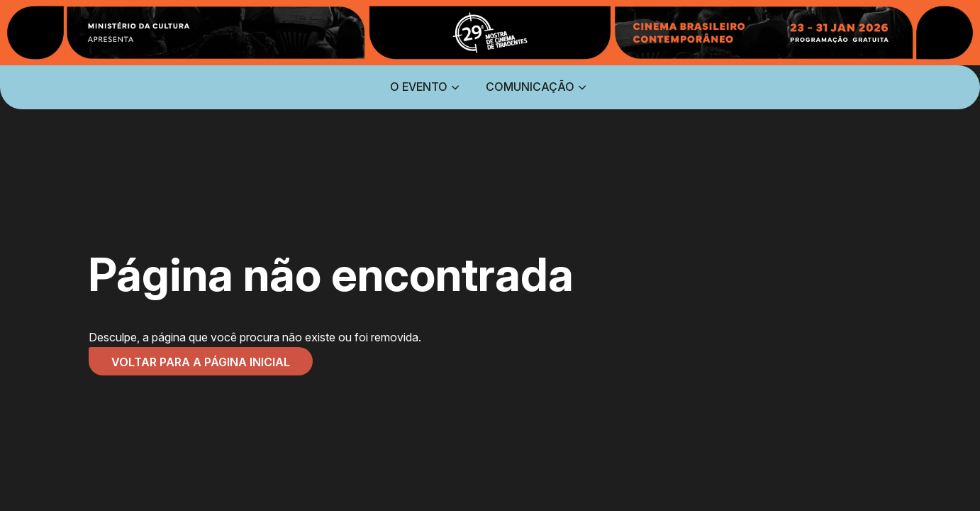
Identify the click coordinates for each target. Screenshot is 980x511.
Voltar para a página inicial (201, 362)
